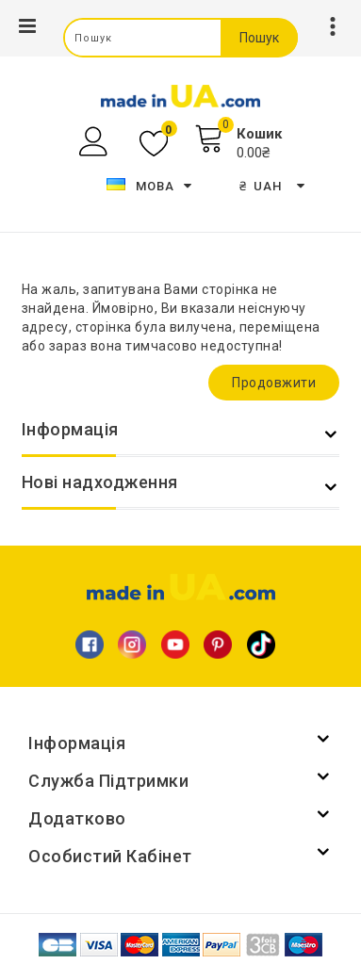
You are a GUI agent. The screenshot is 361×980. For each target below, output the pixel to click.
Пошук (259, 38)
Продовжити (274, 383)
